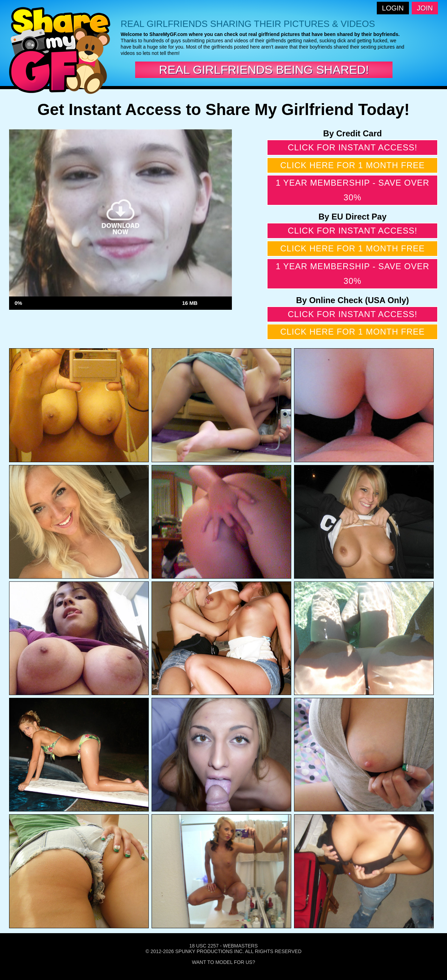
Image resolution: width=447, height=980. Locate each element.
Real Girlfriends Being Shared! (264, 70)
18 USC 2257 (204, 946)
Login (393, 8)
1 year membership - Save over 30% (352, 190)
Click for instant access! (353, 147)
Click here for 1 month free (353, 165)
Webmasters (240, 946)
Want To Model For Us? (224, 962)
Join (425, 8)
